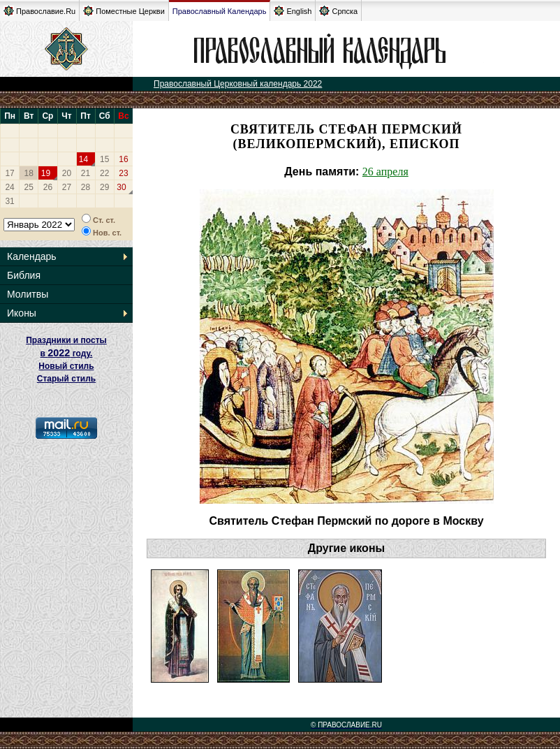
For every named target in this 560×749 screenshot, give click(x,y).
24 (9, 187)
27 (67, 187)
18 (29, 173)
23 (123, 173)
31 (9, 201)
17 (9, 173)
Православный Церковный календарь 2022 (238, 84)
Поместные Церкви (124, 11)
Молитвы (28, 294)
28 (86, 187)
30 (121, 187)
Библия (24, 275)
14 (83, 159)
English (293, 11)
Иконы (22, 313)
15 (104, 159)
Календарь (32, 256)
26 (48, 187)
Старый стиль (66, 379)
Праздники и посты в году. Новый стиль (66, 353)
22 (104, 173)
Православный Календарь (220, 11)
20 (67, 173)
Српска (338, 11)
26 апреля (385, 172)
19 (46, 173)
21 (86, 173)
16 (123, 159)
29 (104, 187)
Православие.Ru (39, 11)
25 (29, 187)
